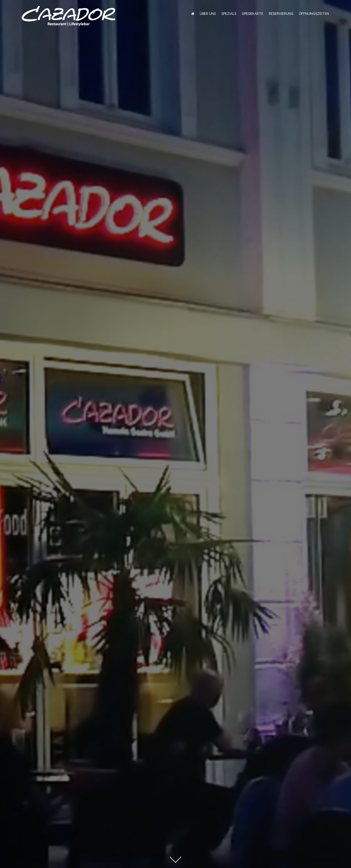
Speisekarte (253, 14)
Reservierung (281, 14)
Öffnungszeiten (314, 14)
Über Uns (208, 14)
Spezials (229, 14)
